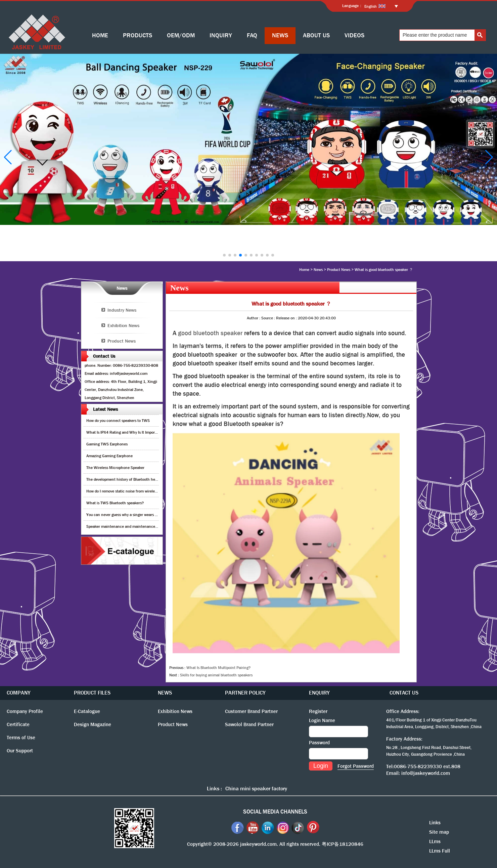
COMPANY (19, 693)
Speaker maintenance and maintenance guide (126, 526)
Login (321, 766)
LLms (435, 841)
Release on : (287, 318)
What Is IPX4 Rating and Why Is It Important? (125, 432)
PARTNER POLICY (245, 693)
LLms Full (440, 851)
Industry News (122, 310)
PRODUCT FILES (92, 693)
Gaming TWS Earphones (107, 444)
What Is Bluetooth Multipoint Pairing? (218, 668)
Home (304, 270)
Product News (339, 270)
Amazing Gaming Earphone (109, 456)
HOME (100, 35)
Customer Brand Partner (251, 711)
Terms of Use (21, 738)
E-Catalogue (87, 711)
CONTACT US (404, 693)
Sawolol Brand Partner (249, 724)
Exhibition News (123, 325)
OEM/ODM (181, 35)
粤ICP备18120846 (343, 844)
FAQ (252, 35)
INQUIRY (221, 35)
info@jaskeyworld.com (426, 773)
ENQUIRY (319, 693)
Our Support (20, 751)
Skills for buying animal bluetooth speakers (216, 675)
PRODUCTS (138, 35)
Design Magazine (93, 724)
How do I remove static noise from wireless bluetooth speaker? (139, 491)
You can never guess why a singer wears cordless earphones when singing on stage (156, 515)
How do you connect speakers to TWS (118, 421)
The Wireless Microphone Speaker (115, 468)
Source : (269, 318)
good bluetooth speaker (210, 333)
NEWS (280, 35)
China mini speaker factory (256, 788)
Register (318, 711)
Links (435, 823)
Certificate (18, 724)
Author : (254, 318)
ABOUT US (316, 35)
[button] (224, 255)
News (318, 270)
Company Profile (25, 711)
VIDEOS (354, 35)
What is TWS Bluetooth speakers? (115, 503)
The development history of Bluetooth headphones (129, 479)
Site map (439, 832)
